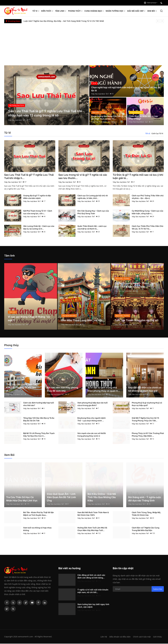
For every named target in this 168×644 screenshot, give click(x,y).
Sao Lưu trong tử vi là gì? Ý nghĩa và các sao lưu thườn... (84, 177)
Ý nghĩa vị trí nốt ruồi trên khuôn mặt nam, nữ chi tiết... (93, 591)
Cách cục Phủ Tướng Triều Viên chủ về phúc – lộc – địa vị (148, 197)
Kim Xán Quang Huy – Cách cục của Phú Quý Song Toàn (93, 212)
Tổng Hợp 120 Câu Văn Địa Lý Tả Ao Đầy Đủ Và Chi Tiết (39, 420)
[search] (161, 11)
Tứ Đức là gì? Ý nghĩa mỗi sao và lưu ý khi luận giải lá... (137, 177)
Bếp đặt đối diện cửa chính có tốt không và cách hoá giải (145, 390)
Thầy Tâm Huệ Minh (16, 120)
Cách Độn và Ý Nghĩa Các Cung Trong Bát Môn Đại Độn (146, 529)
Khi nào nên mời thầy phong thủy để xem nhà (62, 390)
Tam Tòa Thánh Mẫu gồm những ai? (137, 321)
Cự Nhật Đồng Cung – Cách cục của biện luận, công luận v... (147, 212)
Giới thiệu (157, 637)
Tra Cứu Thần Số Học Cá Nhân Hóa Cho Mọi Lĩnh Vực (22, 499)
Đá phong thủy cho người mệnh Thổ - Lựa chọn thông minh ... (92, 420)
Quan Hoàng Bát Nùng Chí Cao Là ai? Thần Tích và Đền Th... (107, 117)
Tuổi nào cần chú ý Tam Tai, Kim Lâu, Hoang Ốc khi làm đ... (22, 388)
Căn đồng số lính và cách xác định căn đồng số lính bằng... (91, 577)
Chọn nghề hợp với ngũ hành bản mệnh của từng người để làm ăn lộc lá (126, 89)
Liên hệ (103, 637)
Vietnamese (150, 3)
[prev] (158, 21)
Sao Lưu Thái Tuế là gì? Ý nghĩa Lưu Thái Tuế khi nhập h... (30, 177)
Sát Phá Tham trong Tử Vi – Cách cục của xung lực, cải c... (38, 212)
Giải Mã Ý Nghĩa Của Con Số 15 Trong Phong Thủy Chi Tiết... (145, 420)
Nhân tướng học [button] (115, 11)
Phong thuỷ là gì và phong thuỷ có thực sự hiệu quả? (147, 404)
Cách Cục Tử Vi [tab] (157, 133)
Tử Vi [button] (36, 11)
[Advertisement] (84, 43)
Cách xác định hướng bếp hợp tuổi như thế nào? (39, 404)
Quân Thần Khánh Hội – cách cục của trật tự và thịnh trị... (92, 228)
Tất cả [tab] (148, 133)
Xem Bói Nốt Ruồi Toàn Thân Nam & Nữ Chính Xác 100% (93, 514)
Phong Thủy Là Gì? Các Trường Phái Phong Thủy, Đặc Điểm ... (148, 435)
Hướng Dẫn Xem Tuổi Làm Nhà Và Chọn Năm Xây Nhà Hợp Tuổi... (92, 529)
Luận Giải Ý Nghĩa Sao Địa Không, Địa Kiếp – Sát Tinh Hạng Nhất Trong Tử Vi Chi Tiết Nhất (64, 21)
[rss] (13, 609)
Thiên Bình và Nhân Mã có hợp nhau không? (144, 117)
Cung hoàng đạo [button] (94, 11)
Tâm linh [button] (61, 11)
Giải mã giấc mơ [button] (136, 11)
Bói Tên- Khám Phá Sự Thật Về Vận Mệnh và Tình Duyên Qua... (39, 514)
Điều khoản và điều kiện (119, 637)
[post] (47, 95)
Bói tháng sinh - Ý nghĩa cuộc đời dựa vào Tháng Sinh (145, 499)
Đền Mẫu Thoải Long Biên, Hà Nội (82, 321)
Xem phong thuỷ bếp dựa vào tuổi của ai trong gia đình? (93, 404)
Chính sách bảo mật (142, 637)
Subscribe (158, 589)
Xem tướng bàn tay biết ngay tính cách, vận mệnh (93, 606)
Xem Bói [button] (152, 11)
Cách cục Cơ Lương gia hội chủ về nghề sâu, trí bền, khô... (93, 197)
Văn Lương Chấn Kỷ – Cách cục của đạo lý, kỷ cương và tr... (39, 228)
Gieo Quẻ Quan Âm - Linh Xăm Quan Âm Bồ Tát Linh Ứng (61, 498)
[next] (162, 21)
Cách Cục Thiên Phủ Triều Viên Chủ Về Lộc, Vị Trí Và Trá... (148, 228)
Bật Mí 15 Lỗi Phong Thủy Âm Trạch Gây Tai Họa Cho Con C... (39, 435)
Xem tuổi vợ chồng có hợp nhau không (37, 529)
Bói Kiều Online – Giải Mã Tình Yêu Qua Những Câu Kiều (102, 498)
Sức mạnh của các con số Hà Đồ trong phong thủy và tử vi (92, 435)
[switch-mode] (162, 3)
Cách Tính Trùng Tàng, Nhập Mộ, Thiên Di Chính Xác (146, 514)
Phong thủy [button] (75, 11)
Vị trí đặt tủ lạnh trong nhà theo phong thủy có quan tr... (104, 390)
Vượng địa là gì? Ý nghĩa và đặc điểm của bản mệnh (37, 197)
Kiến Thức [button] (47, 11)
